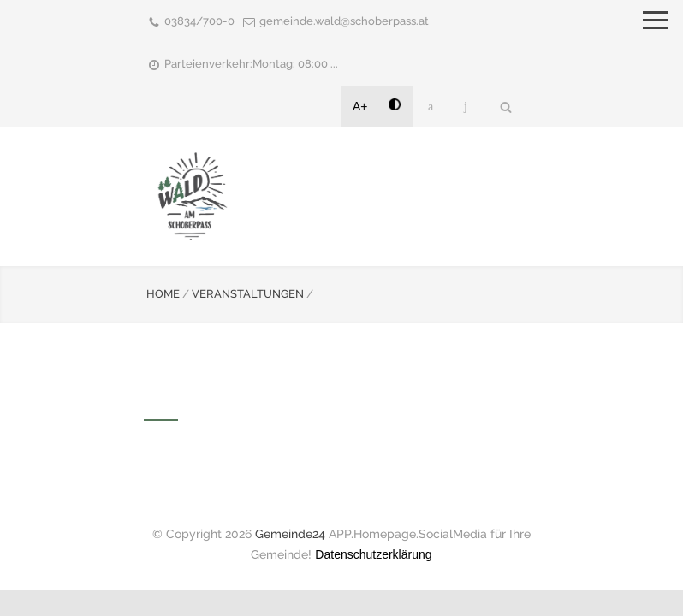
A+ (360, 106)
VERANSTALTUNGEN (248, 294)
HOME (163, 294)
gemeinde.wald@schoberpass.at (344, 21)
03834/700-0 (199, 21)
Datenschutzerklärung (373, 554)
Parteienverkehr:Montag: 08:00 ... (251, 64)
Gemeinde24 (290, 534)
